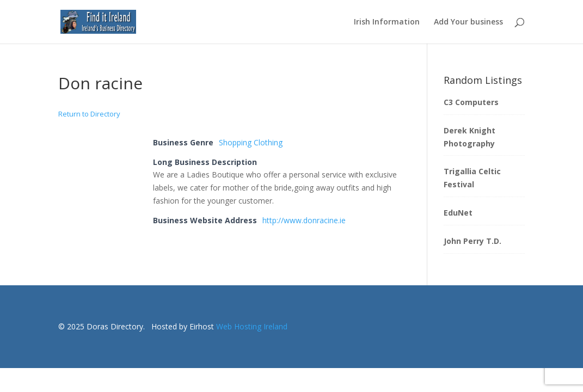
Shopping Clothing (251, 142)
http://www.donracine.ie (304, 220)
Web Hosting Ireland (252, 326)
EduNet (458, 213)
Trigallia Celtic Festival (472, 178)
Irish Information (387, 22)
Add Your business (468, 22)
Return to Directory (89, 114)
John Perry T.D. (472, 241)
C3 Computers (471, 102)
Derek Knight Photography (470, 137)
